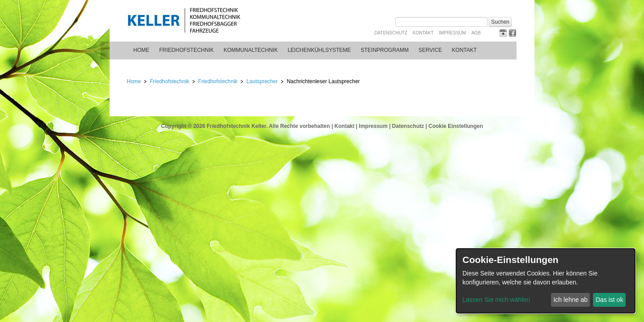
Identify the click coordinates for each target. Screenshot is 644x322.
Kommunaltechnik (251, 50)
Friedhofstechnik (186, 50)
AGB (476, 33)
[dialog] (546, 281)
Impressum (452, 33)
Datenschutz (391, 33)
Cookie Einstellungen (456, 126)
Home (141, 50)
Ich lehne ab (570, 300)
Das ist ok (609, 300)
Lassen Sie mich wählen (496, 300)
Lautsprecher (262, 81)
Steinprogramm (385, 50)
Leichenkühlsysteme (319, 50)
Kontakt (423, 33)
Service (430, 50)
